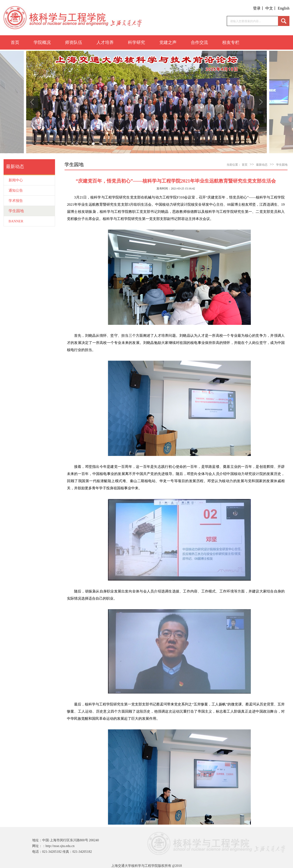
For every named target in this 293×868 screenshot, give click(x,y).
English (284, 8)
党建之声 (168, 42)
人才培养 (105, 42)
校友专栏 (231, 42)
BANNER (16, 221)
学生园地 (16, 211)
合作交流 (199, 42)
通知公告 (16, 190)
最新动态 (262, 165)
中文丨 (271, 8)
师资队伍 (74, 42)
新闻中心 (16, 180)
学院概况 (42, 42)
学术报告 (16, 201)
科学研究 (136, 42)
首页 (15, 42)
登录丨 (259, 8)
